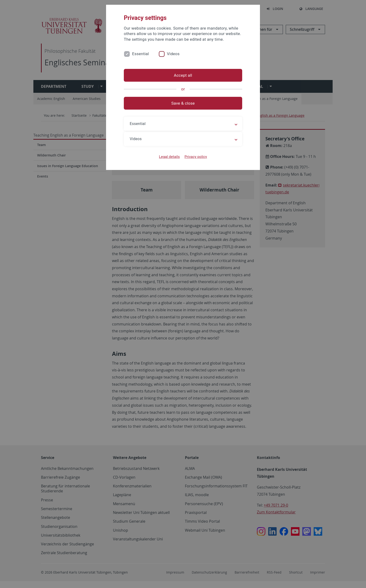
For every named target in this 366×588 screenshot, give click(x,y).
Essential (141, 54)
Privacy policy (196, 157)
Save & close (183, 103)
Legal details (170, 157)
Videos (173, 54)
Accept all (183, 75)
